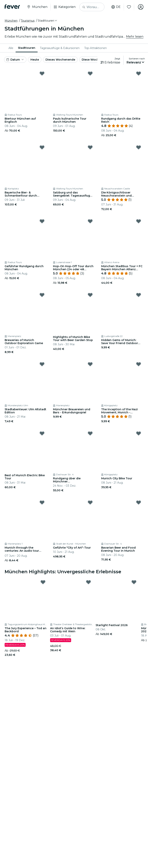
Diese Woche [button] (91, 60)
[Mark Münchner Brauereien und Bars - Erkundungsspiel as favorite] (90, 364)
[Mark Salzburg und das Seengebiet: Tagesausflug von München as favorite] (90, 147)
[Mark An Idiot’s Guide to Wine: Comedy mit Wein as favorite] (88, 582)
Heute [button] (35, 60)
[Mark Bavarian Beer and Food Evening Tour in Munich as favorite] (139, 502)
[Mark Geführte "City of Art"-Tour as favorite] (90, 502)
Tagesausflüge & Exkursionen (60, 48)
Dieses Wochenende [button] (60, 60)
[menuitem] (11, 48)
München (11, 21)
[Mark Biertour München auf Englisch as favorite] (42, 73)
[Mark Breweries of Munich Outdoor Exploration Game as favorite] (42, 295)
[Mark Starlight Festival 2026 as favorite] (134, 582)
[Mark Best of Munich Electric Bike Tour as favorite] (42, 433)
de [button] (116, 7)
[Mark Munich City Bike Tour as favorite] (139, 433)
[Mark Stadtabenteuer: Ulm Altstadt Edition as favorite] (42, 364)
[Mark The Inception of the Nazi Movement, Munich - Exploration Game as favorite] (139, 364)
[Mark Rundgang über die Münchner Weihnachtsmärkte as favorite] (90, 433)
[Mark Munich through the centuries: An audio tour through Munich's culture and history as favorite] (42, 502)
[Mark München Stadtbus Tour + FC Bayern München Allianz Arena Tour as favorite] (139, 221)
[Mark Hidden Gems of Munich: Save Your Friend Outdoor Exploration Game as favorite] (139, 295)
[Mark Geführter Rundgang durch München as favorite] (42, 221)
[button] (48, 21)
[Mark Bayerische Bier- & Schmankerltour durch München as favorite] (42, 147)
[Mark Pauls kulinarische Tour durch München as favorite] (90, 73)
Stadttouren (27, 48)
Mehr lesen (135, 37)
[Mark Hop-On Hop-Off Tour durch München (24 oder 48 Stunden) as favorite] (90, 221)
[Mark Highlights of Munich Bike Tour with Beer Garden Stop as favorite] (90, 295)
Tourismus (28, 21)
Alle (11, 48)
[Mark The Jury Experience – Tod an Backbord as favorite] (43, 582)
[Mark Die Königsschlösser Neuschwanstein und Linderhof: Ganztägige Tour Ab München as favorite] (139, 147)
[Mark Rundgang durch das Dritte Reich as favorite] (139, 73)
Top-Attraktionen (95, 48)
